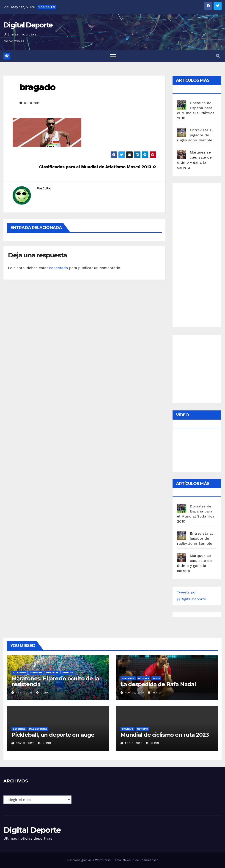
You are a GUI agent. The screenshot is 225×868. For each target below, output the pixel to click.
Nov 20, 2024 (135, 693)
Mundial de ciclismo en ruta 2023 (165, 735)
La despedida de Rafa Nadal (158, 684)
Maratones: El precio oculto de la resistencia (55, 681)
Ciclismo (128, 729)
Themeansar (149, 860)
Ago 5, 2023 (134, 743)
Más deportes (38, 729)
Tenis (156, 678)
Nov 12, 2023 (25, 743)
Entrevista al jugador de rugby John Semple (195, 135)
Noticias (68, 673)
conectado (58, 268)
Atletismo (19, 673)
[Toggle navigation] (113, 56)
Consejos (36, 673)
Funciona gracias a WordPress (89, 860)
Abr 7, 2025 (24, 693)
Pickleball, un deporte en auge (53, 735)
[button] (218, 56)
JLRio (47, 188)
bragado (37, 87)
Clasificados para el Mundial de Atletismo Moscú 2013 (98, 167)
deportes (52, 673)
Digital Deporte (28, 25)
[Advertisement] (201, 254)
